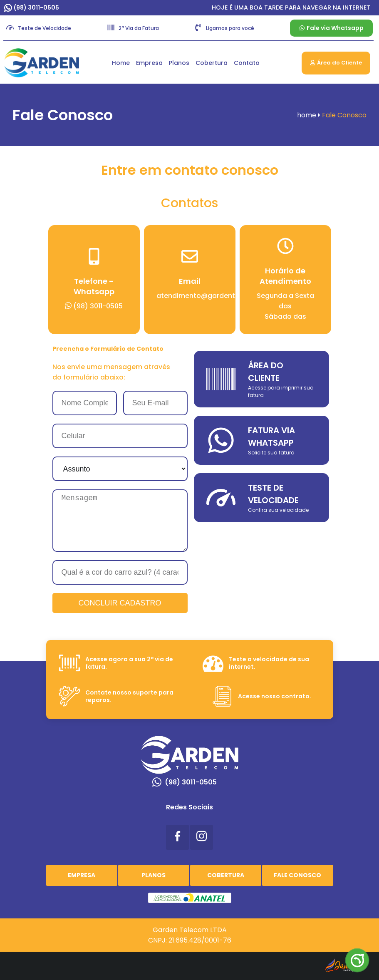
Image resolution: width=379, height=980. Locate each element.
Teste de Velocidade (45, 28)
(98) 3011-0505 (36, 7)
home (309, 115)
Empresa (149, 63)
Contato (247, 63)
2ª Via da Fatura (139, 28)
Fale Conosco (297, 875)
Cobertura (212, 63)
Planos (179, 63)
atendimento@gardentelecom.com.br (221, 296)
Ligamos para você (230, 28)
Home (121, 63)
